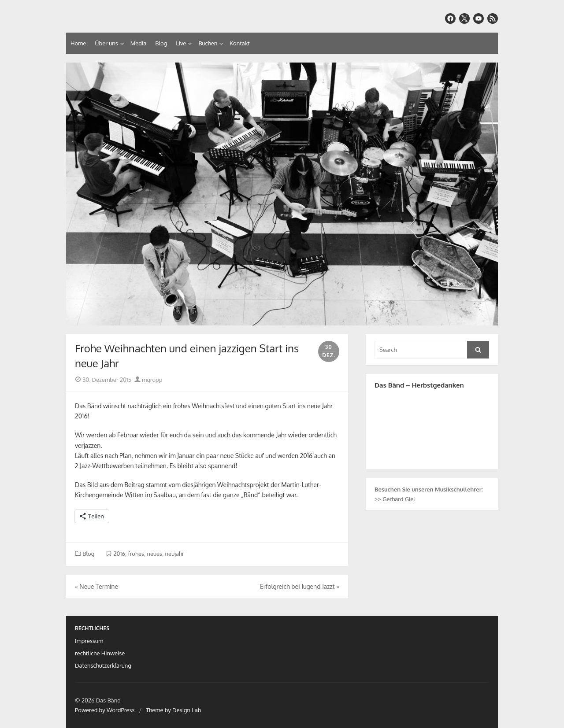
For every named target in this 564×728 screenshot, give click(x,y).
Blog (161, 43)
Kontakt (239, 43)
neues (155, 554)
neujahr (175, 554)
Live (181, 43)
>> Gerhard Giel (395, 499)
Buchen (208, 43)
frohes (136, 554)
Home (78, 43)
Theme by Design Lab (173, 710)
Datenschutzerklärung (103, 665)
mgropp (148, 380)
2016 (119, 554)
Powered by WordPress (105, 710)
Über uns (106, 43)
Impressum (89, 641)
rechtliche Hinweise (100, 653)
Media (138, 43)
